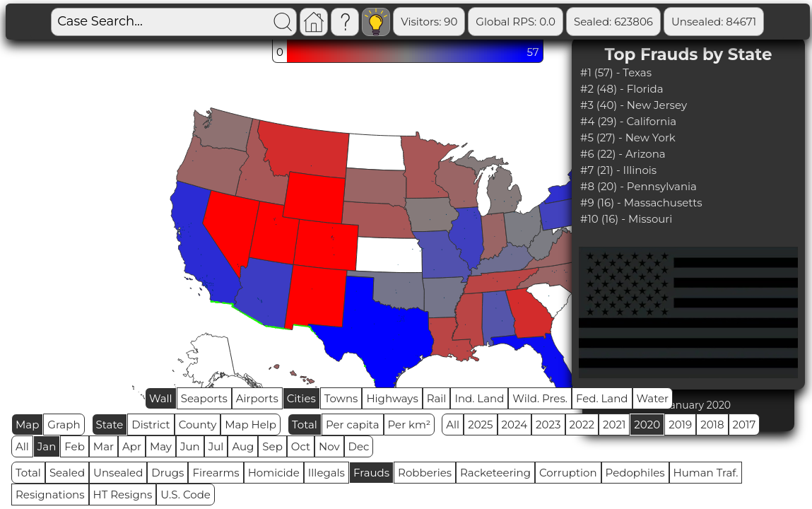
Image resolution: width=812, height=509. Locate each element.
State (110, 425)
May (161, 446)
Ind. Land (479, 398)
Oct (301, 446)
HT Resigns (123, 495)
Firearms (216, 473)
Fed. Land (602, 398)
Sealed (67, 473)
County (198, 425)
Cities (301, 398)
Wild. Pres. (540, 398)
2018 (712, 425)
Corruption (568, 473)
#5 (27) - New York (628, 138)
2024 (515, 425)
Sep (272, 446)
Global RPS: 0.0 (516, 22)
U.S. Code (186, 495)
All (453, 425)
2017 (745, 425)
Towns (341, 398)
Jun (190, 446)
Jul (216, 446)
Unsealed (118, 473)
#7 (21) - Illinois (618, 170)
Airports (257, 398)
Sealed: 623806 (613, 22)
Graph (64, 425)
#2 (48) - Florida (622, 89)
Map (27, 425)
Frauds (371, 473)
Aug (243, 446)
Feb (74, 446)
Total (305, 425)
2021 (614, 425)
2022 (582, 425)
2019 (680, 425)
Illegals (326, 473)
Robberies (425, 473)
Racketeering (495, 473)
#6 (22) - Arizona (623, 154)
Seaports (204, 398)
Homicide (274, 473)
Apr (132, 446)
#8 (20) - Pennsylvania (639, 186)
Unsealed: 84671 (714, 22)
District (151, 425)
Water (653, 398)
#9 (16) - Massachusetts (641, 203)
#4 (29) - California (628, 121)
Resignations (50, 495)
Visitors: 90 (429, 22)
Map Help (251, 425)
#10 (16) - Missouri (626, 219)
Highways (392, 398)
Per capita (353, 425)
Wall (161, 398)
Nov (329, 446)
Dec (359, 446)
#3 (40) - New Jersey (634, 105)
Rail (437, 398)
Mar (104, 446)
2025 (480, 425)
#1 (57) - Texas (616, 72)
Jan (47, 446)
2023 (548, 425)
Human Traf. (706, 473)
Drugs (167, 473)
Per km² (410, 425)
